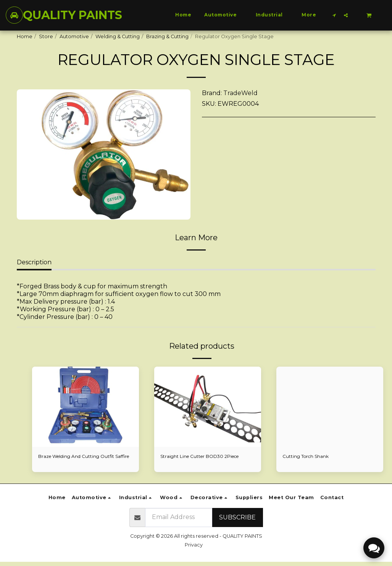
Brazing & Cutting (167, 36)
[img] (85, 407)
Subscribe (237, 521)
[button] (334, 15)
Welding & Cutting (118, 36)
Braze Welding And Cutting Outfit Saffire (79, 460)
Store (46, 36)
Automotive (74, 36)
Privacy (194, 549)
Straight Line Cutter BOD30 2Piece (203, 457)
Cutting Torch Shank (307, 457)
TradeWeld (240, 93)
